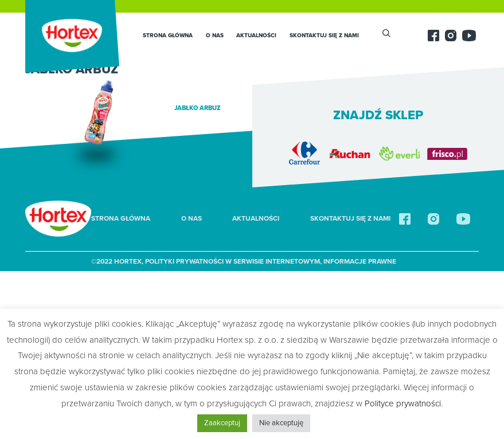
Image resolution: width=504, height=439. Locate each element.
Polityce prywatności (403, 403)
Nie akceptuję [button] (281, 423)
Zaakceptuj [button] (222, 423)
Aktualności (256, 36)
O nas (215, 36)
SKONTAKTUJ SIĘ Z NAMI (324, 36)
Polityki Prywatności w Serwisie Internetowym (233, 261)
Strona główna (168, 36)
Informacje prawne (360, 261)
